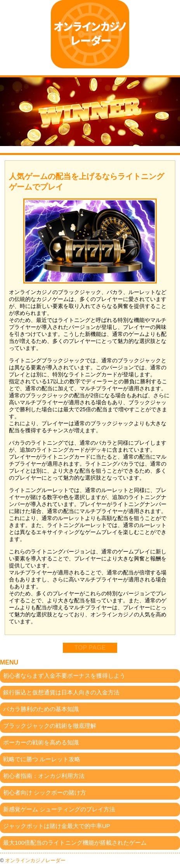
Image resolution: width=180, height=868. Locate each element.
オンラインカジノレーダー (35, 860)
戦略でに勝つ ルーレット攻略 (42, 759)
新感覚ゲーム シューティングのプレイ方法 (59, 809)
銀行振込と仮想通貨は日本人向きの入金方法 (61, 692)
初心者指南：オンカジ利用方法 (44, 776)
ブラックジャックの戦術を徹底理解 (50, 726)
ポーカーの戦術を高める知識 (41, 742)
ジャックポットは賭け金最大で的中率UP (57, 826)
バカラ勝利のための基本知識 (41, 709)
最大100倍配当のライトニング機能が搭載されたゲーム (75, 843)
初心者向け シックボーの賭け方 (45, 792)
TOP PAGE (90, 648)
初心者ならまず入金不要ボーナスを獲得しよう (64, 676)
